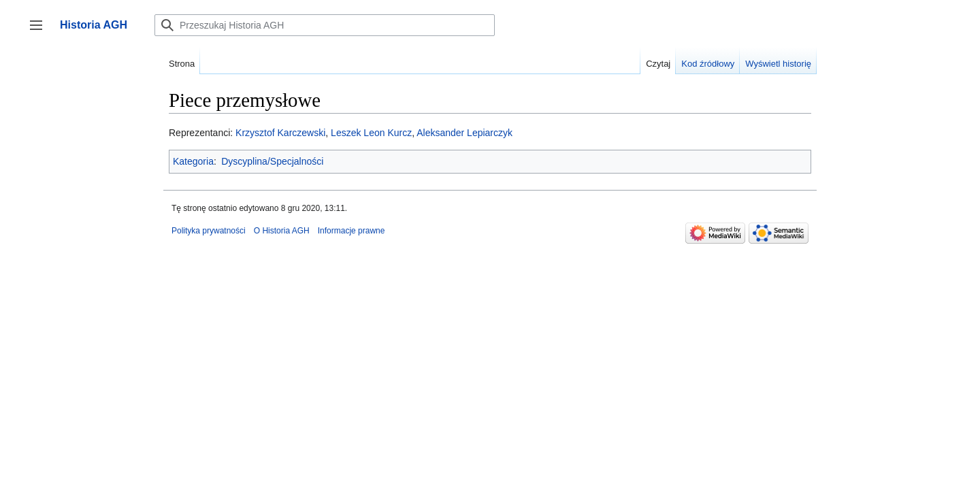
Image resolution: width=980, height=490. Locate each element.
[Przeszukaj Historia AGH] (325, 25)
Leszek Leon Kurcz (371, 133)
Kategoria (193, 161)
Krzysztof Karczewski (280, 133)
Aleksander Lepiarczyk (464, 133)
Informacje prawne (352, 231)
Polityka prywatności (209, 231)
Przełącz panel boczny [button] (40, 32)
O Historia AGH (282, 231)
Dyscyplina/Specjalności (272, 161)
